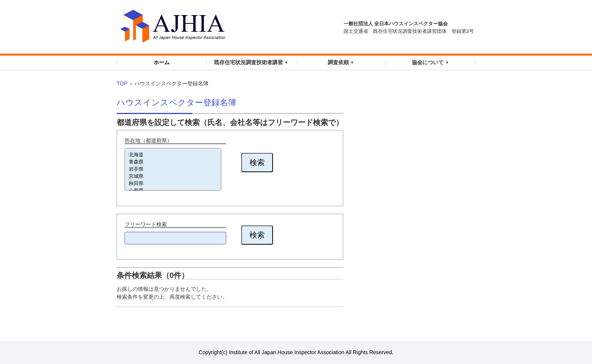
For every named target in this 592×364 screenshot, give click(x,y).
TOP (122, 83)
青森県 (173, 162)
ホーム (162, 62)
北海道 (173, 155)
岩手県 (173, 169)
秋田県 (173, 184)
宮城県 (173, 177)
